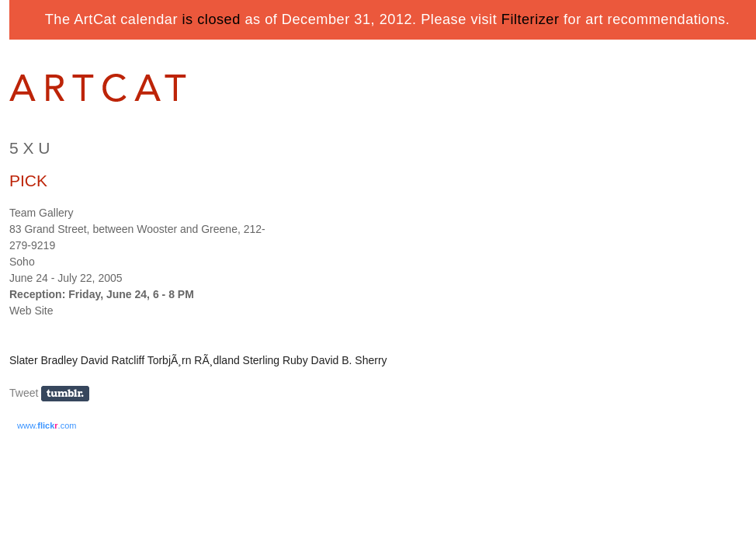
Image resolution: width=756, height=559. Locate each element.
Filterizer (531, 19)
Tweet (24, 393)
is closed (212, 19)
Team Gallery (41, 213)
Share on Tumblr (70, 394)
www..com (47, 425)
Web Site (31, 311)
